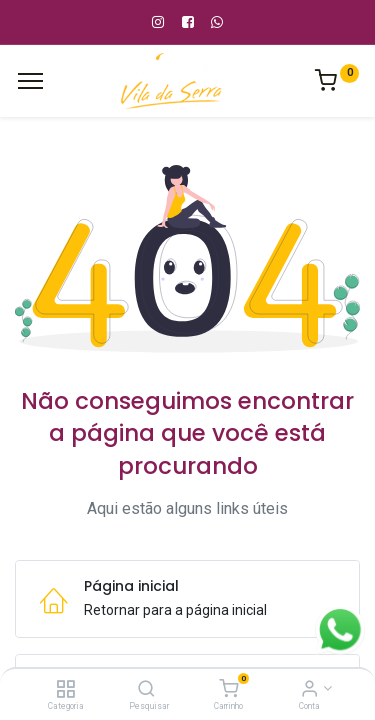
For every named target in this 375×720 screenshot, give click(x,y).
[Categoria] (65, 690)
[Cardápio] (30, 81)
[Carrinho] (228, 690)
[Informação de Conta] (309, 690)
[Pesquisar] (146, 690)
